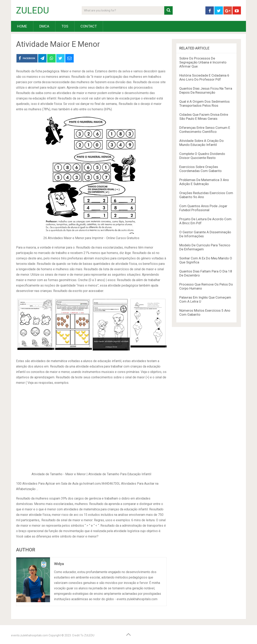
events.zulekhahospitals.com (30, 635)
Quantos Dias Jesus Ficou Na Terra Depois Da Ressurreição (206, 90)
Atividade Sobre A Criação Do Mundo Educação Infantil (201, 143)
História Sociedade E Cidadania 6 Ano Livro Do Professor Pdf (204, 77)
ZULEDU (33, 10)
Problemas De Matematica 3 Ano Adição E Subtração (204, 182)
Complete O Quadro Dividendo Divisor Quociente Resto (202, 156)
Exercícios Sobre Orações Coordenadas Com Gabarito (200, 169)
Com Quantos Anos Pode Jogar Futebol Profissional (203, 208)
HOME (22, 26)
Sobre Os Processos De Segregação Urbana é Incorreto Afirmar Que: (203, 62)
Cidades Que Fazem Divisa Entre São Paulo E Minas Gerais (204, 117)
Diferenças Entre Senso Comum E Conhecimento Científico (205, 130)
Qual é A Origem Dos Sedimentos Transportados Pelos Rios (204, 103)
